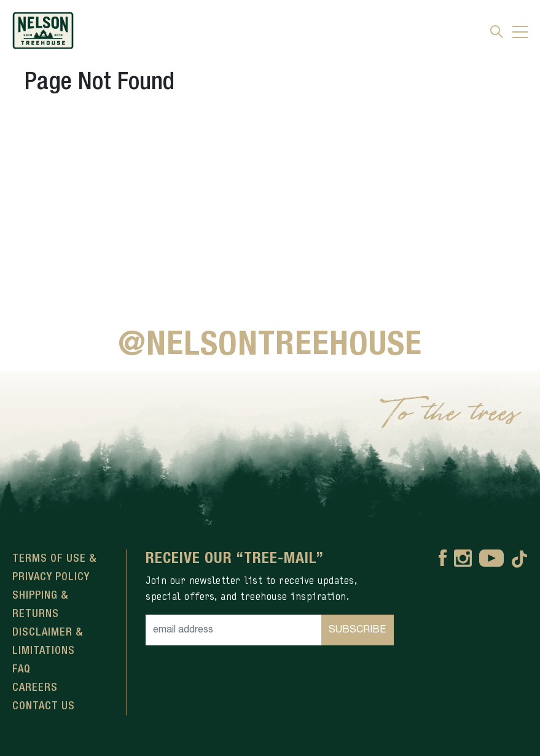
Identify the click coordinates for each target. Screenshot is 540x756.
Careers (35, 688)
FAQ (22, 669)
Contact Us (44, 706)
